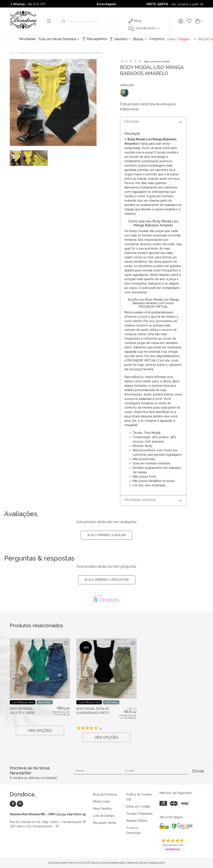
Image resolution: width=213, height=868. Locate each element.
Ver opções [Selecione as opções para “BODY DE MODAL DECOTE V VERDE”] (40, 731)
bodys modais (139, 231)
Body (41, 53)
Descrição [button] (132, 121)
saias (169, 253)
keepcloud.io (157, 863)
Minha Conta (101, 802)
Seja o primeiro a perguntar (107, 580)
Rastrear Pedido (137, 821)
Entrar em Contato (138, 807)
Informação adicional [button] (140, 500)
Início (13, 53)
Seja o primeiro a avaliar (106, 535)
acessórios (139, 292)
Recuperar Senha (104, 823)
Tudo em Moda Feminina (57, 39)
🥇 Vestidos (118, 39)
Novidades (27, 39)
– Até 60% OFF (28, 4)
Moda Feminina (27, 53)
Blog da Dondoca (105, 794)
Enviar (198, 771)
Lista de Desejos (104, 816)
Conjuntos (157, 39)
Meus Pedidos (103, 809)
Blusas (138, 39)
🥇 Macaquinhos (95, 39)
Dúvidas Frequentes (139, 814)
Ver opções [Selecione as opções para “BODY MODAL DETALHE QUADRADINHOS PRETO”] (106, 737)
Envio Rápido (106, 4)
